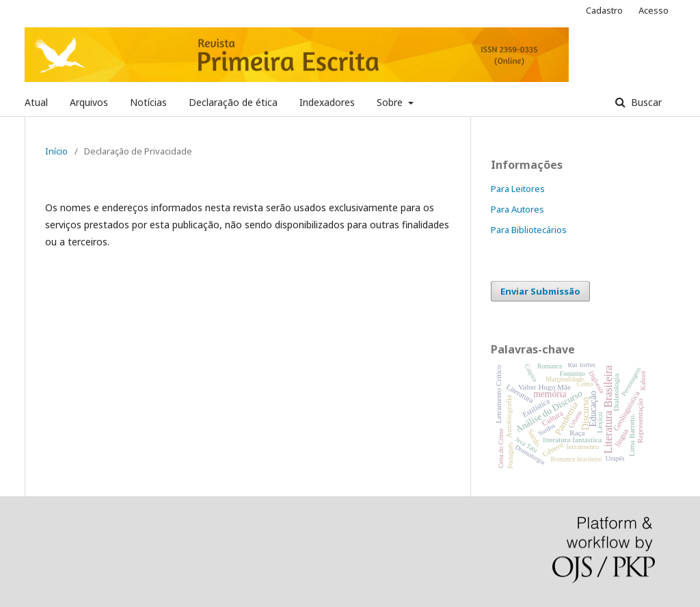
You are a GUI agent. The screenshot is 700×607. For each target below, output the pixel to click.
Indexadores (327, 102)
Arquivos (89, 102)
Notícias (148, 102)
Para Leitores (518, 189)
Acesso (654, 10)
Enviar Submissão (540, 291)
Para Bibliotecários (529, 230)
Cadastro (604, 10)
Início (56, 151)
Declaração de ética (233, 102)
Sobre (391, 102)
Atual (36, 102)
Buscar (645, 102)
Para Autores (517, 209)
